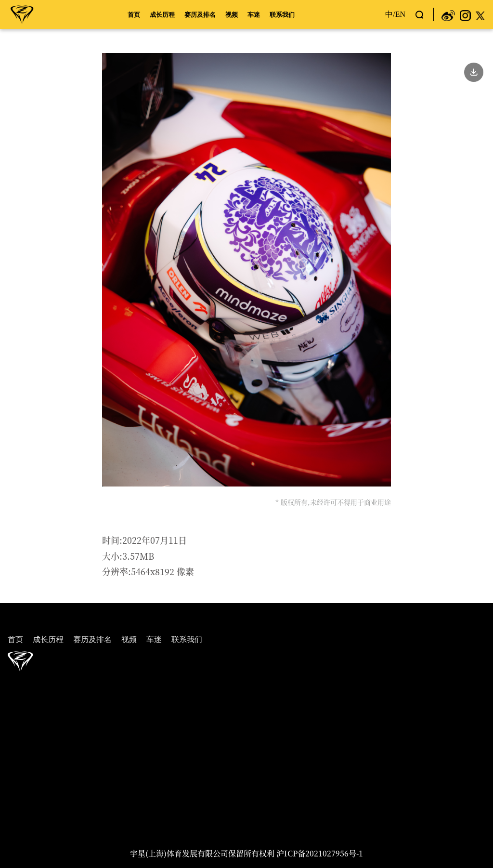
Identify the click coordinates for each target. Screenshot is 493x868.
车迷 (254, 15)
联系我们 (282, 15)
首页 (134, 15)
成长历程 (162, 15)
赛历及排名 (200, 15)
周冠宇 (22, 14)
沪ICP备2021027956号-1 (320, 853)
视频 (232, 15)
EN (400, 14)
